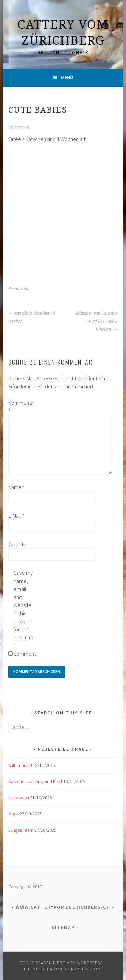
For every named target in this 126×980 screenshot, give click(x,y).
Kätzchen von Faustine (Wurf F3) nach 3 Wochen (97, 321)
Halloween (19, 798)
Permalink (18, 289)
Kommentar (19, 407)
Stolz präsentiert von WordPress (61, 963)
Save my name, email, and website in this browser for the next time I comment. (25, 613)
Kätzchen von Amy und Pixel (35, 781)
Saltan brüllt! (20, 765)
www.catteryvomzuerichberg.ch (63, 907)
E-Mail (16, 516)
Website (17, 544)
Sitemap (63, 927)
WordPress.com (83, 969)
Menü (67, 77)
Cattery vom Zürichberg (63, 32)
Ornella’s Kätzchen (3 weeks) (32, 317)
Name (17, 487)
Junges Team (21, 830)
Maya (13, 814)
